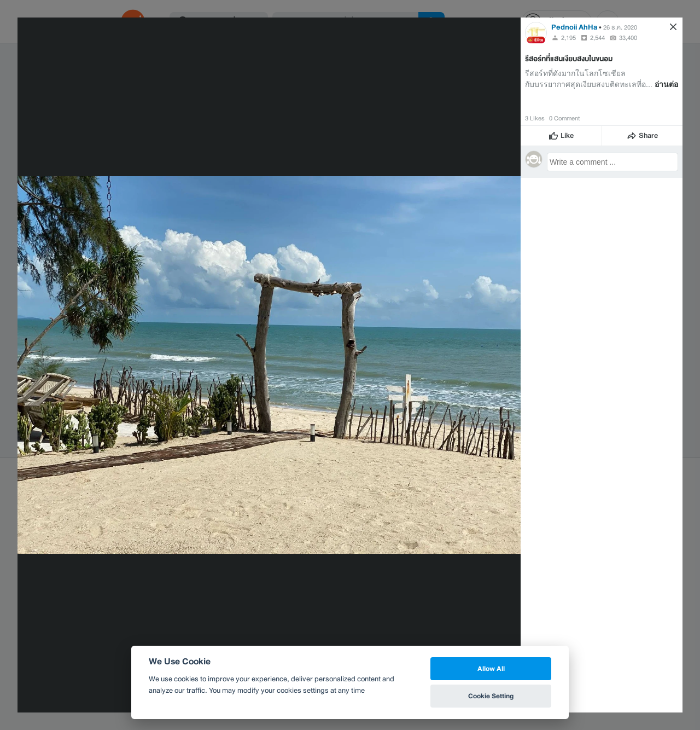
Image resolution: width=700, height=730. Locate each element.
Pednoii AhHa (574, 27)
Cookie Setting (491, 696)
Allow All (491, 668)
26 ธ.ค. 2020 (620, 27)
